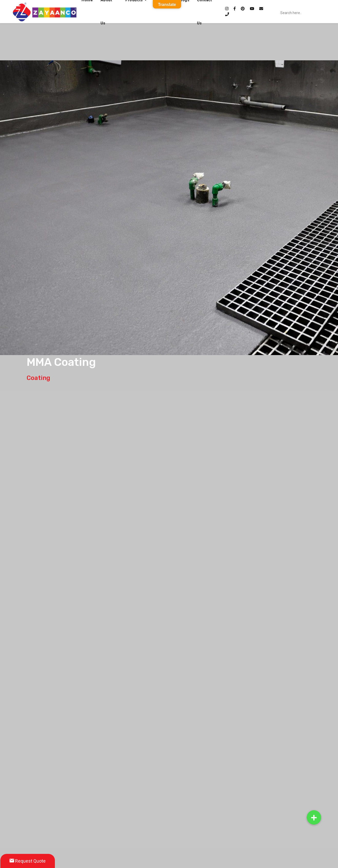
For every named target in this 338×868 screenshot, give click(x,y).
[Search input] (309, 13)
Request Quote (28, 861)
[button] (314, 817)
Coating (38, 378)
